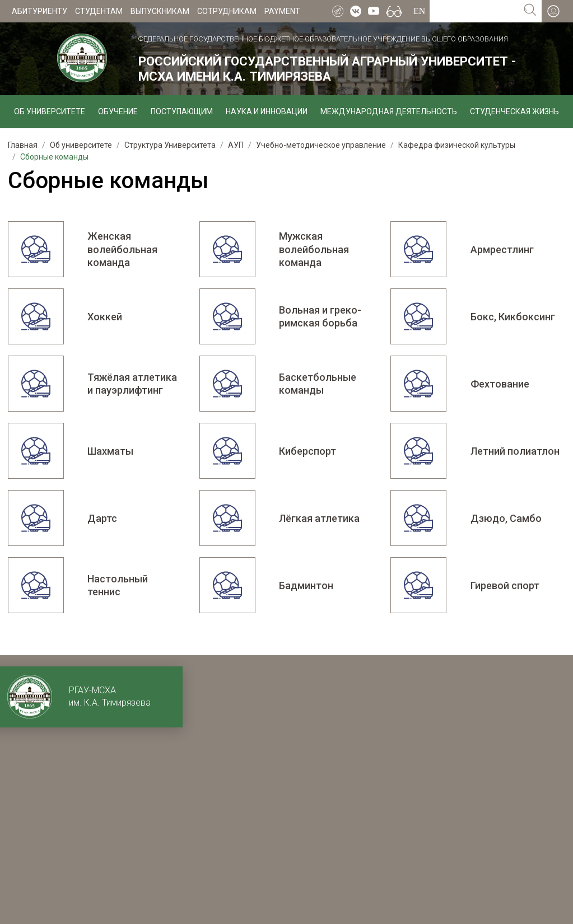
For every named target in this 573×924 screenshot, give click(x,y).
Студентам (99, 11)
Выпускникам (160, 11)
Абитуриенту (39, 11)
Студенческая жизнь (514, 111)
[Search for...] (474, 11)
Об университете (50, 111)
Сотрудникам (227, 11)
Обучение (118, 111)
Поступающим (182, 111)
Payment (282, 11)
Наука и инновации (267, 111)
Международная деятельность (389, 111)
